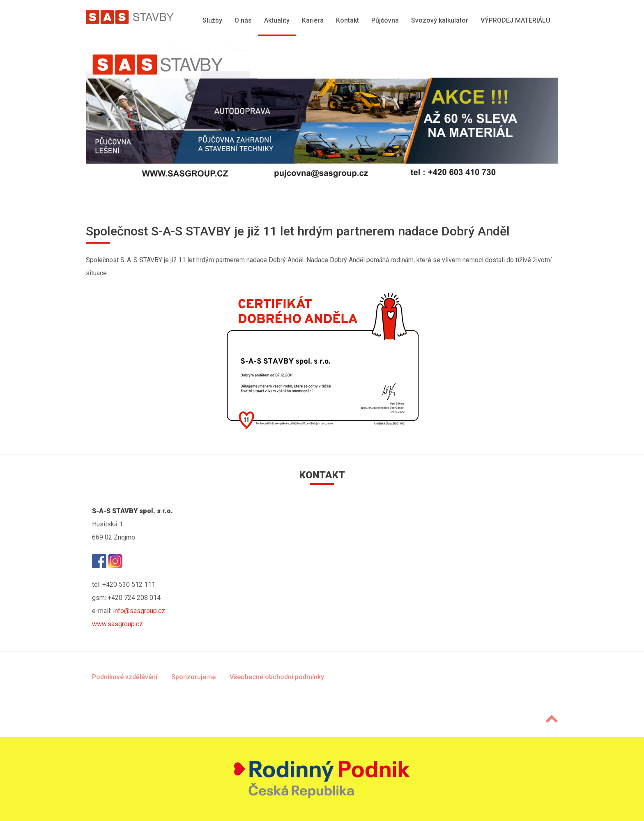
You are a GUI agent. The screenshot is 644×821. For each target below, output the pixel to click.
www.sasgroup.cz (117, 624)
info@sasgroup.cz (139, 611)
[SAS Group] (130, 17)
